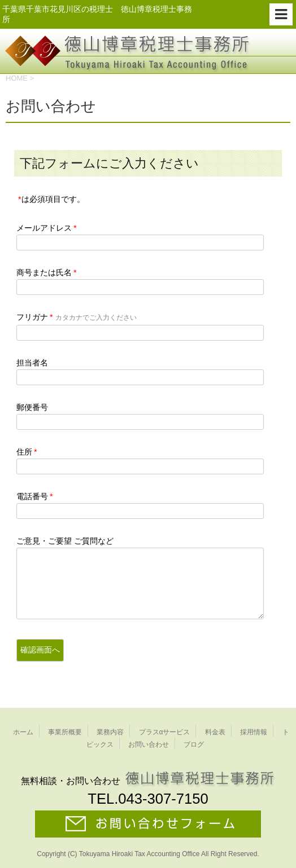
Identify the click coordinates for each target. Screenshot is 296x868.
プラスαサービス (165, 732)
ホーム (23, 732)
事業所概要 (65, 732)
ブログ (194, 744)
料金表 (215, 732)
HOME (17, 78)
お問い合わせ (149, 744)
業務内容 (110, 732)
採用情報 (254, 732)
